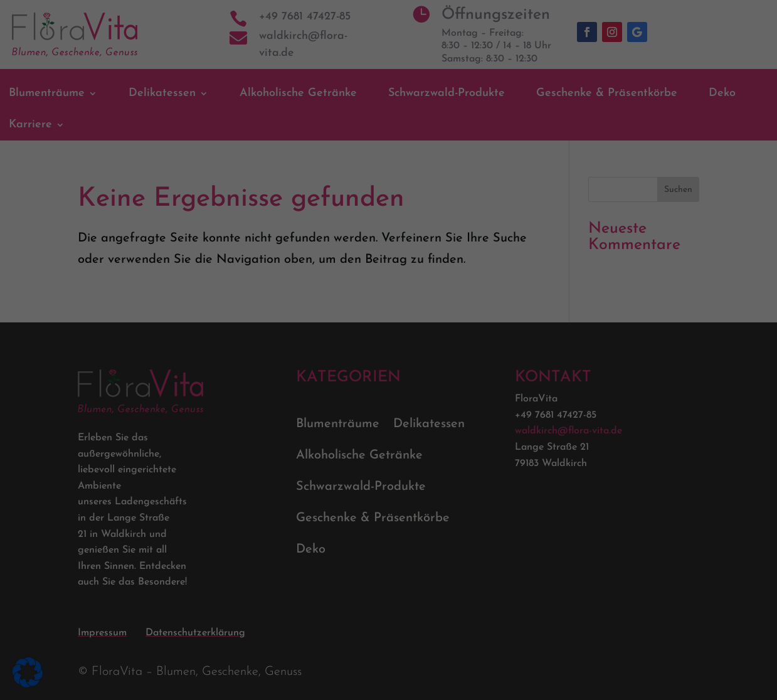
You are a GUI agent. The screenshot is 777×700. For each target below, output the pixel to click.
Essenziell (432, 47)
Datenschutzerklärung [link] (220, 487)
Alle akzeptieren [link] (268, 573)
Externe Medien (443, 162)
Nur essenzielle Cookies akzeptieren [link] (389, 630)
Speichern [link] (509, 573)
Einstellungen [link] (334, 509)
